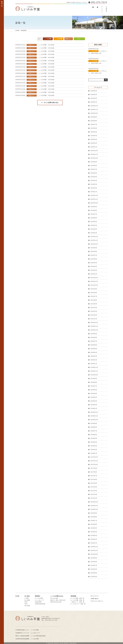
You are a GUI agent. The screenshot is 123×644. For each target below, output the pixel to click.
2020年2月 (94, 360)
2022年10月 (94, 244)
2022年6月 (94, 259)
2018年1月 (94, 453)
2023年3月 (94, 229)
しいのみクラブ (79, 39)
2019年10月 (94, 375)
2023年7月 (94, 214)
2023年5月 (94, 222)
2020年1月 (94, 364)
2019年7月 (94, 386)
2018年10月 (94, 420)
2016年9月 (94, 513)
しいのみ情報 (48, 39)
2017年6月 (94, 479)
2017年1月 (94, 498)
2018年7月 (94, 431)
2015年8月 (94, 562)
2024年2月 (94, 188)
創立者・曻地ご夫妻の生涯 (58, 600)
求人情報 (27, 606)
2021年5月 (94, 304)
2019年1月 (94, 408)
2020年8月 (94, 337)
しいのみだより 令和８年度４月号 (98, 61)
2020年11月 (94, 326)
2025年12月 (94, 106)
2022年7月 (94, 255)
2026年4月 (94, 95)
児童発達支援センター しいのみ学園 (27, 630)
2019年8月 (94, 382)
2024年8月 (94, 166)
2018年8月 (94, 427)
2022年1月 (94, 274)
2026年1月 (94, 102)
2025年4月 (94, 136)
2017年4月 (94, 487)
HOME (17, 30)
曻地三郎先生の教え (56, 602)
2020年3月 (94, 356)
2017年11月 (94, 461)
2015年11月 (94, 550)
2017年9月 (94, 468)
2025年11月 (94, 110)
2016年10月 (94, 509)
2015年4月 (94, 577)
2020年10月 (94, 330)
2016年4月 (94, 532)
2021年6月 (94, 300)
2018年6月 (94, 435)
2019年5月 (94, 394)
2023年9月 (94, 207)
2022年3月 (94, 266)
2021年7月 (94, 296)
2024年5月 (94, 177)
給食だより (69, 39)
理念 (26, 602)
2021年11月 (94, 281)
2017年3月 (94, 491)
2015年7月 (94, 565)
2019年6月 (94, 390)
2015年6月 (94, 569)
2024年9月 (94, 162)
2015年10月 (94, 554)
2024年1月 (94, 192)
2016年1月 (94, 543)
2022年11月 (94, 240)
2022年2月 (94, 270)
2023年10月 (94, 203)
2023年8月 (94, 210)
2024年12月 (94, 151)
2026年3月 (94, 98)
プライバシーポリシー (97, 601)
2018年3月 (94, 446)
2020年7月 (94, 341)
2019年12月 (94, 367)
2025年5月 (94, 132)
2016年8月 (94, 517)
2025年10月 (94, 113)
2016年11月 (94, 506)
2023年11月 (94, 199)
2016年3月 (94, 536)
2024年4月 (94, 181)
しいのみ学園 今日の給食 (35, 45)
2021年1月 (94, 319)
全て (40, 39)
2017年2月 (94, 494)
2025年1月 (94, 147)
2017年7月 (94, 476)
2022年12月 (94, 237)
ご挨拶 (27, 598)
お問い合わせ (106, 9)
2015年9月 (94, 558)
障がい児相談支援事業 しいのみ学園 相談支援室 (30, 636)
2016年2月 (94, 539)
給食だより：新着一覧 (77, 602)
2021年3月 (94, 311)
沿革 (26, 604)
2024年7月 (94, 169)
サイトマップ (102, 10)
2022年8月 (94, 252)
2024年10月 (94, 158)
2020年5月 (94, 349)
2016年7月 (94, 521)
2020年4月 (94, 352)
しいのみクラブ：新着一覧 (78, 604)
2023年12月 (94, 195)
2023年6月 (94, 218)
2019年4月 (94, 397)
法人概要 (98, 6)
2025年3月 (94, 139)
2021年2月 (94, 315)
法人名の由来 (54, 598)
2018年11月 (94, 416)
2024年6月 (94, 173)
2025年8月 (94, 121)
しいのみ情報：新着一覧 (77, 598)
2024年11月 (94, 154)
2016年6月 (94, 524)
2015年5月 (94, 573)
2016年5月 (94, 528)
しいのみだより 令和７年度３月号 (98, 71)
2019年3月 (94, 401)
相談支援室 (38, 602)
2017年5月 (94, 483)
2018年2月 (94, 450)
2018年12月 (94, 412)
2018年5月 (94, 438)
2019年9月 (94, 379)
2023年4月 (94, 225)
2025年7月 (94, 124)
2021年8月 (94, 293)
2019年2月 (94, 405)
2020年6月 (94, 345)
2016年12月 (94, 502)
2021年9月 (94, 289)
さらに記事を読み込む (50, 103)
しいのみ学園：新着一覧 (77, 600)
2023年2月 (94, 233)
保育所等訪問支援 (40, 604)
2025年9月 (94, 117)
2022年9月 (94, 248)
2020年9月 (94, 334)
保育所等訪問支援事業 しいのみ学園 (27, 639)
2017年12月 (94, 457)
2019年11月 (94, 371)
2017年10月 (94, 465)
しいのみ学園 (59, 39)
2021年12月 (94, 278)
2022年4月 (94, 263)
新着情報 (93, 6)
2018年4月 (94, 442)
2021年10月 (94, 285)
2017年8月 (94, 472)
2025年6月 (94, 128)
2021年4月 (94, 308)
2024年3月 (94, 184)
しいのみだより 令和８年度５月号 (98, 51)
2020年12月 (94, 323)
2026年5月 (94, 91)
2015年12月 (94, 547)
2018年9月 (94, 423)
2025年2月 (94, 143)
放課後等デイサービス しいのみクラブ (28, 633)
